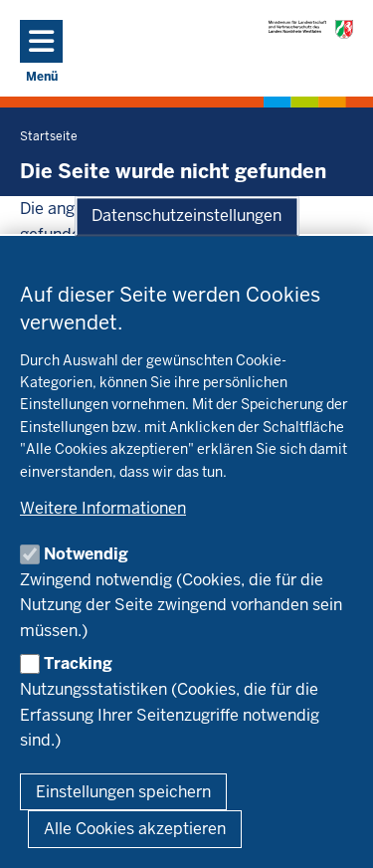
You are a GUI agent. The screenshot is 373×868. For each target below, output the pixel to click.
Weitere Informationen (103, 508)
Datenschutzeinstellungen (186, 217)
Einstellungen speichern (123, 792)
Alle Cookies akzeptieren (135, 829)
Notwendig (86, 554)
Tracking (78, 663)
